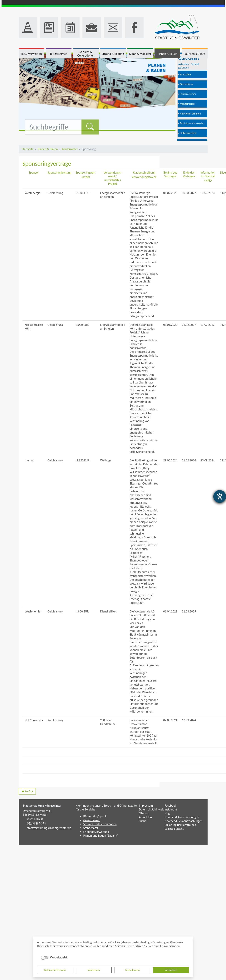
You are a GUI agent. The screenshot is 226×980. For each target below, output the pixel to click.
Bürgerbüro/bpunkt (96, 816)
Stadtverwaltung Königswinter (42, 806)
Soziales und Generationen (100, 824)
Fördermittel (70, 149)
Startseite (28, 149)
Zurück (27, 792)
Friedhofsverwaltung (96, 832)
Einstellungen (132, 970)
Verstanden (171, 970)
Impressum (94, 970)
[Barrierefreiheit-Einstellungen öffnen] (220, 496)
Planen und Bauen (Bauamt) (101, 836)
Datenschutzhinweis (55, 970)
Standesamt (91, 828)
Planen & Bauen (48, 149)
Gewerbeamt (92, 820)
